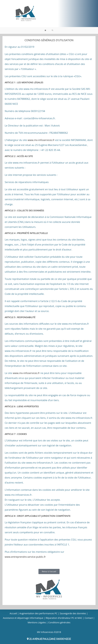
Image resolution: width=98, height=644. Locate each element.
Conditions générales (59, 622)
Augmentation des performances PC (38, 613)
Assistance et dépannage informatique (23, 618)
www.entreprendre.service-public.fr (25, 557)
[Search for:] (52, 30)
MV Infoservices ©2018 (49, 632)
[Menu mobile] (45, 30)
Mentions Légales (37, 622)
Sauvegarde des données (73, 613)
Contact (89, 618)
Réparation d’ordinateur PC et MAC (64, 618)
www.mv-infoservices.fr (41, 140)
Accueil (13, 613)
